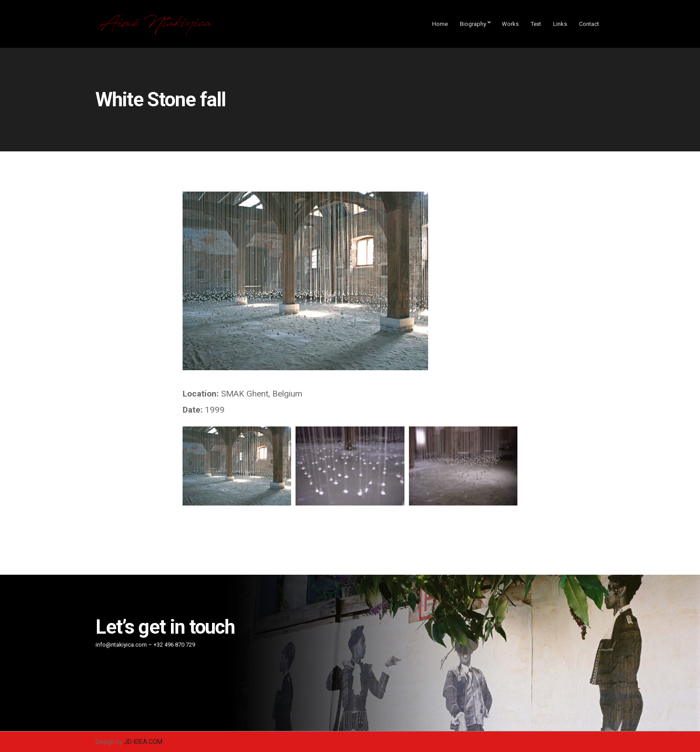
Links (560, 24)
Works (510, 24)
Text (536, 24)
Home (440, 24)
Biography (473, 24)
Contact (589, 24)
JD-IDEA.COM (143, 742)
